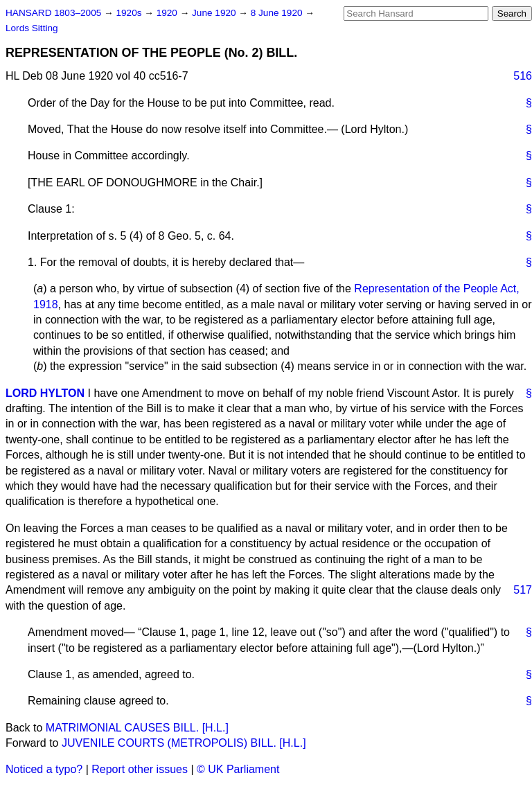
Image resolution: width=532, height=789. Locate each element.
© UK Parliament (238, 769)
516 (523, 76)
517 (523, 590)
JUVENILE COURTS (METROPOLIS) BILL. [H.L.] (184, 743)
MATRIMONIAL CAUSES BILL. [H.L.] (137, 728)
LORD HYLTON (45, 393)
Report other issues (140, 769)
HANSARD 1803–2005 (53, 13)
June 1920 (215, 13)
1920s (130, 13)
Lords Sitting (32, 28)
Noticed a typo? (44, 769)
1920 (168, 13)
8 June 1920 (278, 13)
